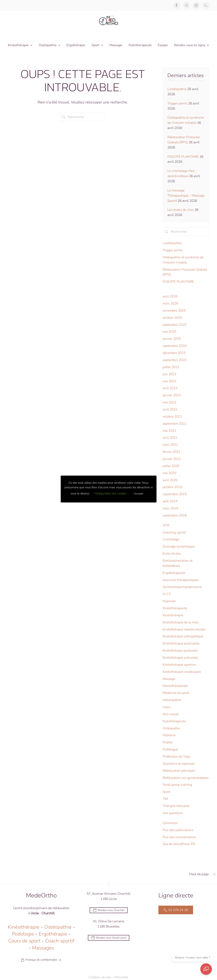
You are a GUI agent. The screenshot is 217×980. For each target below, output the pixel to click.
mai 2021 (169, 431)
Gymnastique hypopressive (182, 587)
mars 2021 (170, 445)
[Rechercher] (83, 117)
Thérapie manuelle (176, 806)
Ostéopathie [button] (50, 45)
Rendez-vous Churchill (109, 911)
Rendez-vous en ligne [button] (192, 45)
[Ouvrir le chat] (207, 970)
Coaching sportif (174, 532)
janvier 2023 (172, 395)
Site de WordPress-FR (179, 844)
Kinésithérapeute (175, 608)
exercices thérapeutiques (181, 580)
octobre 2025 (172, 318)
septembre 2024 (175, 346)
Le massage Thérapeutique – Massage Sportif (186, 196)
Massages (43, 948)
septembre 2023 (175, 360)
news (167, 707)
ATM (166, 525)
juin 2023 (169, 374)
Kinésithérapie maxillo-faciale (184, 629)
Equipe (163, 45)
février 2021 (171, 452)
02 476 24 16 (176, 911)
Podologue (170, 749)
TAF (165, 799)
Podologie (23, 935)
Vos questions (173, 813)
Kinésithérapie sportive (179, 665)
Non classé (171, 714)
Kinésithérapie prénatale (180, 658)
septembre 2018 (175, 515)
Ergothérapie (76, 45)
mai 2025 (169, 332)
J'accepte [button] (138, 494)
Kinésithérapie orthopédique (183, 636)
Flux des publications (178, 830)
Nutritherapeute (140, 45)
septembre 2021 (175, 424)
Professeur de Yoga (176, 756)
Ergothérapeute (174, 573)
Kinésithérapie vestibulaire (182, 672)
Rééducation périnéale (179, 771)
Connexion (170, 823)
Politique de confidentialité (39, 961)
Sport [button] (97, 45)
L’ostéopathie (177, 89)
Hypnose (169, 601)
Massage (116, 45)
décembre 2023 (174, 353)
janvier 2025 (172, 339)
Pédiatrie (169, 735)
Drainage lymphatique (179, 546)
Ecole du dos (172, 554)
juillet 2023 (171, 367)
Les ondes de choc (181, 210)
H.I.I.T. (167, 594)
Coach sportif (60, 942)
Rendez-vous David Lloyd (109, 938)
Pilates (168, 742)
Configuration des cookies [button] (110, 493)
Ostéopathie (58, 928)
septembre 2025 (175, 325)
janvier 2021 (172, 459)
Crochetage (171, 539)
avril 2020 (170, 480)
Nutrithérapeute (174, 721)
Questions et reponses (179, 764)
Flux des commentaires (179, 837)
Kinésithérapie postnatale (181, 643)
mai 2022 (169, 402)
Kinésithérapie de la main (181, 622)
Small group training (177, 785)
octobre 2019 (172, 487)
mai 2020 (169, 473)
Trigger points (177, 103)
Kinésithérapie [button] (20, 45)
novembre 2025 (174, 311)
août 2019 (170, 501)
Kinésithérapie (173, 615)
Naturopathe (172, 700)
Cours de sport (24, 942)
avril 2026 (170, 296)
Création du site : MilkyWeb (112, 977)
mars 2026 (170, 303)
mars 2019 (170, 508)
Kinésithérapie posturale (180, 650)
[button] (214, 875)
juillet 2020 (171, 466)
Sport (167, 792)
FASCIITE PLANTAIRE (183, 157)
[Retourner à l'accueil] (108, 20)
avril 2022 (170, 409)
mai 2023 (169, 381)
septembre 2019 (175, 494)
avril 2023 (170, 388)
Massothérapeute (175, 686)
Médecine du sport (176, 693)
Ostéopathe (171, 728)
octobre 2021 (172, 417)
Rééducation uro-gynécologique (186, 778)
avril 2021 (170, 438)
